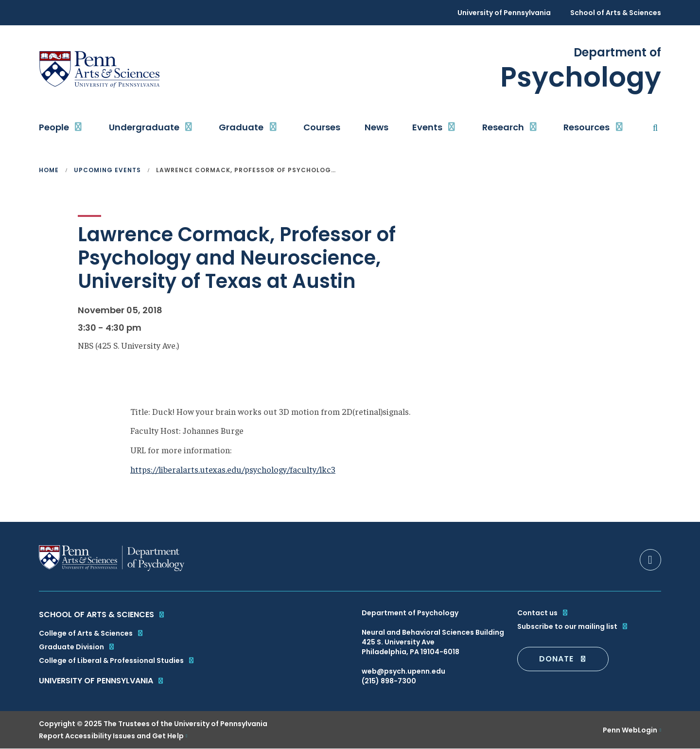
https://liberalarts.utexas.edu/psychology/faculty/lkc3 (233, 469)
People (54, 127)
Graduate (241, 127)
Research (503, 127)
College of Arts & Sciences (91, 633)
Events (427, 127)
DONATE (563, 659)
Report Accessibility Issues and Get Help (111, 736)
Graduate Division (77, 647)
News (376, 127)
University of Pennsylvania (504, 13)
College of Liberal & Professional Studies (117, 660)
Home (49, 170)
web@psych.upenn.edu (403, 671)
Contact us (543, 613)
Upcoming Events (107, 170)
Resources (586, 127)
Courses (322, 127)
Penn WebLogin (630, 730)
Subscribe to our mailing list (573, 626)
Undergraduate (144, 127)
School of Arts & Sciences (616, 13)
